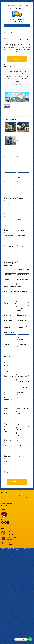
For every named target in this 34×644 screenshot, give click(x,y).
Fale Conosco (5, 506)
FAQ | (18, 5)
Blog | (28, 5)
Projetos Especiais (22, 500)
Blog (3, 502)
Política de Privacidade (10, 551)
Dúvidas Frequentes (7, 504)
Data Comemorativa (23, 498)
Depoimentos (5, 500)
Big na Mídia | (23, 5)
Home (13, 29)
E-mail (12, 8)
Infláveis (20, 496)
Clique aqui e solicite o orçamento (17, 59)
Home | (7, 5)
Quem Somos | (13, 5)
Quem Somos (5, 498)
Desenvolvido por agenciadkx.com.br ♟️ (21, 551)
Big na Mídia (21, 502)
